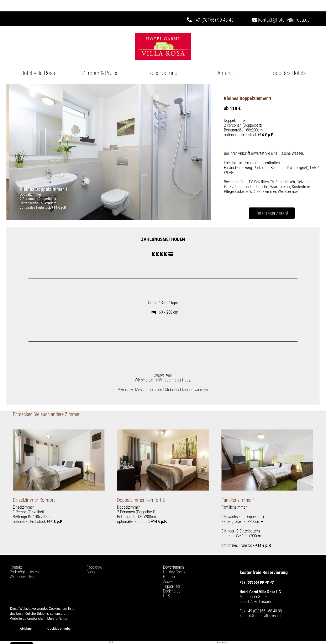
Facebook (94, 567)
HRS (166, 596)
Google (92, 572)
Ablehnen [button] (27, 629)
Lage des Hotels (288, 73)
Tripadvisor (172, 586)
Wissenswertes (22, 577)
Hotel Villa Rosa (38, 73)
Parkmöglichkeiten (24, 572)
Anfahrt (226, 73)
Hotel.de (170, 577)
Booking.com (173, 591)
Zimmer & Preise (100, 73)
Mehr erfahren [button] (58, 619)
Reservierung (163, 73)
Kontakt (16, 567)
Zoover (168, 582)
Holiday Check (174, 572)
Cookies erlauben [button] (60, 629)
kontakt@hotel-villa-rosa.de (281, 20)
